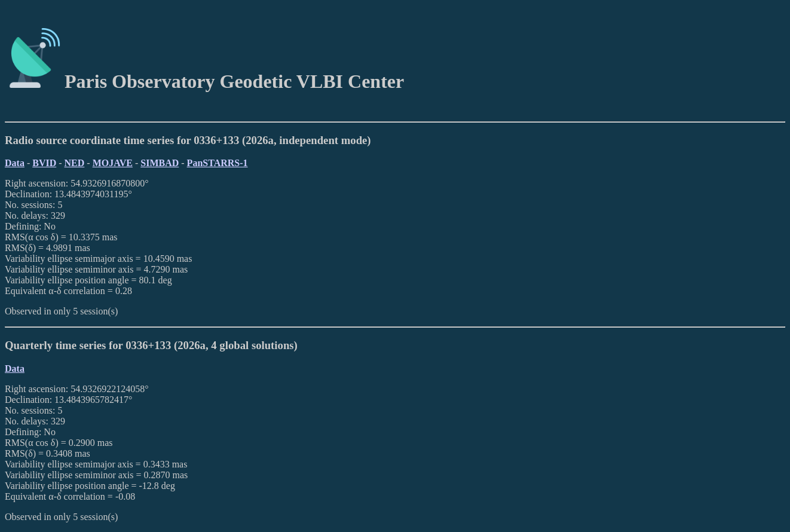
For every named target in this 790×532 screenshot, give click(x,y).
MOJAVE (113, 163)
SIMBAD (160, 163)
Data (15, 163)
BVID (44, 163)
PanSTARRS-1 (218, 163)
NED (75, 163)
